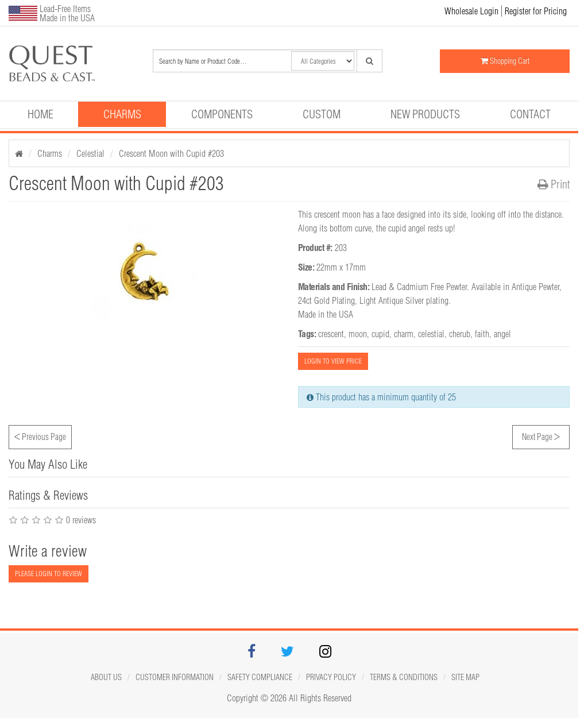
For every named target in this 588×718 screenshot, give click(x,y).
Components (222, 114)
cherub (460, 334)
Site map (465, 677)
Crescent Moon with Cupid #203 (171, 153)
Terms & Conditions (404, 677)
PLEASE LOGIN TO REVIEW (49, 574)
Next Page (541, 435)
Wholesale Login (471, 11)
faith (482, 334)
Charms (122, 114)
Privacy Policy (331, 677)
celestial (431, 334)
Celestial (90, 153)
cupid (380, 334)
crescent (331, 334)
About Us (106, 677)
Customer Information (175, 677)
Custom (322, 114)
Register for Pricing (536, 11)
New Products (425, 114)
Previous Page (40, 435)
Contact (530, 114)
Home (40, 114)
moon (358, 334)
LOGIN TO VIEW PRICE (333, 361)
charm (404, 334)
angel (502, 334)
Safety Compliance (260, 677)
